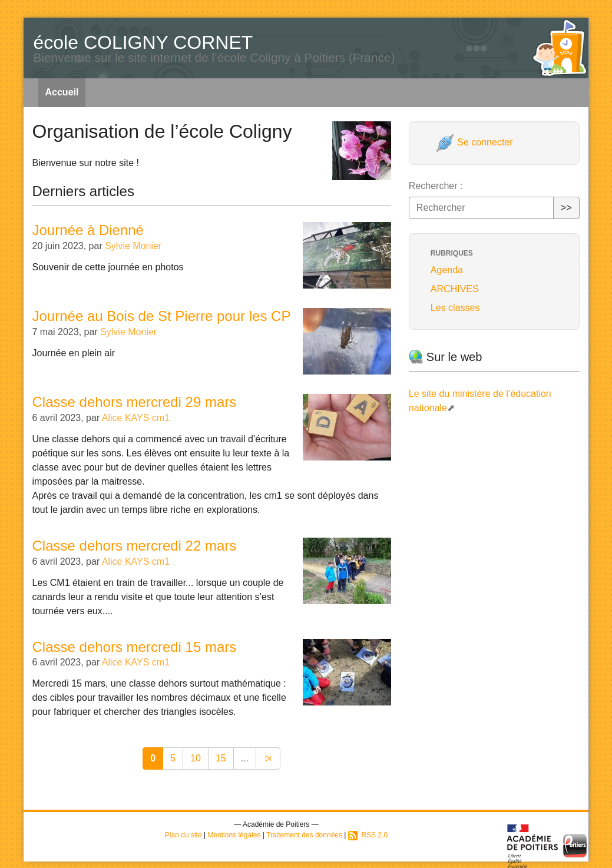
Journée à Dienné (88, 230)
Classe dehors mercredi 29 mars (135, 402)
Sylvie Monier (133, 246)
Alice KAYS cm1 (136, 418)
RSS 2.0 (368, 835)
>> (566, 208)
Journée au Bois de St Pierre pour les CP (162, 316)
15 (221, 758)
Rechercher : (436, 186)
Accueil (62, 92)
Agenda (447, 270)
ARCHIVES (455, 289)
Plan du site (183, 835)
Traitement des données (304, 835)
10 (196, 758)
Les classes (455, 308)
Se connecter (474, 142)
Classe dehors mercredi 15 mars (135, 647)
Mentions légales (234, 835)
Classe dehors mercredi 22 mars (135, 546)
